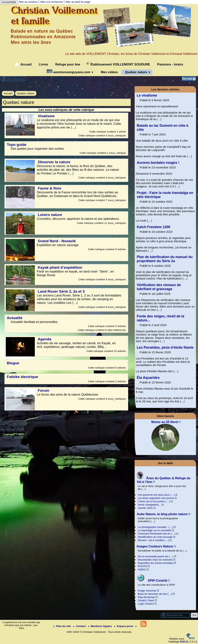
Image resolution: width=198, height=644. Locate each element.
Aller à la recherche (52, 2)
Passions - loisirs (169, 65)
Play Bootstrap (146, 597)
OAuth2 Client (146, 600)
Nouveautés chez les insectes (155, 560)
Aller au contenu (28, 2)
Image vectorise (147, 591)
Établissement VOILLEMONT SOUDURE (118, 64)
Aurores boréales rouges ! (158, 163)
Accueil (23, 65)
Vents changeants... (149, 505)
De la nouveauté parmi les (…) (155, 556)
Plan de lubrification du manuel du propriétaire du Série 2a (165, 259)
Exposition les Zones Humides (155, 563)
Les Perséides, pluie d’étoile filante (165, 347)
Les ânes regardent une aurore (156, 498)
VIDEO (142, 570)
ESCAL (184, 642)
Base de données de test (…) (155, 594)
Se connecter (15, 79)
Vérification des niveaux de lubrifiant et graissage (159, 287)
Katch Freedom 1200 (153, 227)
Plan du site (62, 626)
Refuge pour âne (67, 65)
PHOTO (142, 566)
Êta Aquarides (148, 378)
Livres (43, 65)
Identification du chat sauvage (155, 537)
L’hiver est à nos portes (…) (154, 501)
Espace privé (124, 626)
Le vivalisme (147, 95)
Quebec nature (137, 72)
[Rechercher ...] (175, 615)
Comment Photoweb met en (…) (157, 534)
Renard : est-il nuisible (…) (153, 540)
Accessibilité (9, 2)
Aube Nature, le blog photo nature (162, 514)
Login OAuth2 (146, 604)
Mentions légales (100, 626)
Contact (80, 626)
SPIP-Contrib (152, 580)
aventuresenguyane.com (70, 72)
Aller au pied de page (78, 2)
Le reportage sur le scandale (154, 530)
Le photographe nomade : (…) (155, 527)
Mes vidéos (108, 72)
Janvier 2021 (145, 508)
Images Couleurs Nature (155, 546)
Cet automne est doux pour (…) (156, 495)
